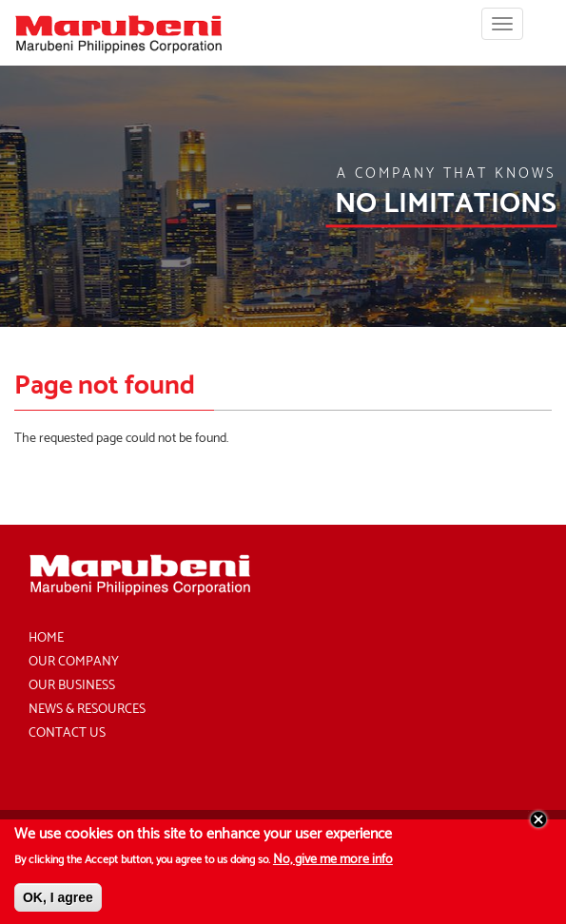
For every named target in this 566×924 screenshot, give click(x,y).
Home (46, 638)
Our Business (72, 686)
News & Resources (87, 710)
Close (538, 825)
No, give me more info (333, 866)
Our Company (74, 662)
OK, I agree (58, 903)
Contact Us (67, 733)
